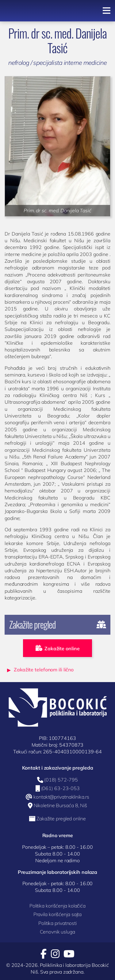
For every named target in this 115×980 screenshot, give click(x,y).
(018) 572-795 (61, 780)
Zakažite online (58, 648)
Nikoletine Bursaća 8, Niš (61, 806)
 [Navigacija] (107, 11)
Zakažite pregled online (61, 819)
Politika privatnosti (57, 923)
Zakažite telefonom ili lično (44, 670)
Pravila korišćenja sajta (58, 914)
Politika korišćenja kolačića (57, 906)
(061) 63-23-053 (61, 789)
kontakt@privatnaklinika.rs (61, 797)
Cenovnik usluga (57, 932)
